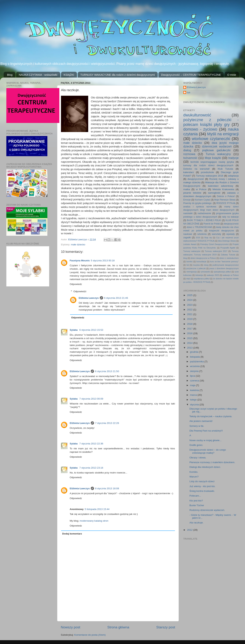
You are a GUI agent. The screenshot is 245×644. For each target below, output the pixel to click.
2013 (190, 348)
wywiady (230, 234)
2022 (190, 310)
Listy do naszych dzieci (202, 481)
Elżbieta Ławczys (89, 298)
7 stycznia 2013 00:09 (91, 399)
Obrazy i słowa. (198, 458)
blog (185, 258)
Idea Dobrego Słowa (227, 241)
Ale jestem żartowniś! (201, 421)
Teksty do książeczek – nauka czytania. (211, 416)
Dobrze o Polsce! (226, 196)
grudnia (194, 352)
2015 (190, 338)
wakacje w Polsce (231, 275)
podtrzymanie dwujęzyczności (226, 265)
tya (189, 92)
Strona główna (118, 627)
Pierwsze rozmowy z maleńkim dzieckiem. (212, 462)
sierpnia (195, 371)
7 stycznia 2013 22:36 (91, 444)
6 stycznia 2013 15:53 (91, 330)
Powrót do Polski (212, 224)
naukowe (188, 234)
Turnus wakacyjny (218, 154)
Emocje (187, 200)
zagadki (187, 238)
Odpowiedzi (80, 291)
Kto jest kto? (196, 501)
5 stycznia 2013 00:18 (103, 261)
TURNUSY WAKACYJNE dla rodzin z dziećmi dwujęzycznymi (118, 75)
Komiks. (194, 472)
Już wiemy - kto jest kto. (202, 486)
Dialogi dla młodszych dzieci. (205, 467)
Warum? (194, 477)
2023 (190, 305)
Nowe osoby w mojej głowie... (206, 440)
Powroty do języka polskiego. (198, 203)
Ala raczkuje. (196, 523)
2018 (198, 238)
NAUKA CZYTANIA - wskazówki (38, 75)
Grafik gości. (196, 445)
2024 (190, 300)
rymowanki (205, 272)
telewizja (199, 275)
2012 (190, 530)
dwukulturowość (197, 115)
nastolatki (188, 213)
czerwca (195, 381)
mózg (206, 265)
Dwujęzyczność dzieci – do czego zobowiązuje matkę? (208, 451)
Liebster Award (190, 244)
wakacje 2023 (213, 275)
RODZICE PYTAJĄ (226, 203)
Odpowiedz (76, 284)
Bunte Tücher (197, 505)
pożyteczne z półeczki (196, 268)
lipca (193, 376)
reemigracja (191, 272)
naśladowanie (204, 213)
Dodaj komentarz (72, 534)
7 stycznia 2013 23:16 (91, 468)
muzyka (196, 265)
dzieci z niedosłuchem (229, 258)
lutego (194, 400)
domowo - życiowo (200, 129)
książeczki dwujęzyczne (222, 231)
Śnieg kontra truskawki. (202, 491)
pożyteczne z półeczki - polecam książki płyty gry (211, 122)
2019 (190, 319)
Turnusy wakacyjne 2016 (210, 176)
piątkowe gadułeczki (216, 150)
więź (188, 279)
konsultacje (201, 262)
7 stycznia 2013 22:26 (107, 423)
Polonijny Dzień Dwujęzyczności (215, 244)
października (197, 362)
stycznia (195, 405)
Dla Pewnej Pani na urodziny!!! (206, 431)
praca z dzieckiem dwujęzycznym (224, 268)
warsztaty (216, 234)
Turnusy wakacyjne (192, 251)
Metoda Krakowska (223, 189)
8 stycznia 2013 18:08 (107, 488)
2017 (190, 329)
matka (187, 189)
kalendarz (189, 172)
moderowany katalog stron (94, 521)
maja (193, 385)
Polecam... (195, 496)
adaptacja (233, 176)
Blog (10, 75)
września (195, 366)
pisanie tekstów (192, 193)
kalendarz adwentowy (221, 186)
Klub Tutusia (225, 169)
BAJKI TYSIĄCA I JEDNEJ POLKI (204, 220)
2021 (190, 314)
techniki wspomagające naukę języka (212, 162)
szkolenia (202, 234)
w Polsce (201, 189)
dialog (187, 150)
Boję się (208, 238)
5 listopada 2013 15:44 (97, 509)
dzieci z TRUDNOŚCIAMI (199, 227)
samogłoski (214, 193)
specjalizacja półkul (222, 272)
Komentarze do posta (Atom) (90, 635)
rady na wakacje (230, 217)
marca (194, 395)
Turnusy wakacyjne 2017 (216, 251)
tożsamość (190, 158)
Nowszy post (71, 627)
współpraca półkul (202, 279)
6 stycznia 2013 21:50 (107, 371)
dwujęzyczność (196, 179)
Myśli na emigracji (223, 134)
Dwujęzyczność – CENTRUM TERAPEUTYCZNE (191, 75)
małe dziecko (78, 245)
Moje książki (213, 158)
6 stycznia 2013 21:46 (116, 298)
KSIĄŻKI (69, 75)
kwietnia (195, 390)
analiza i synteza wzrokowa (200, 207)
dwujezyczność (231, 224)
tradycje (233, 158)
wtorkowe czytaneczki (211, 139)
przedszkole (207, 172)
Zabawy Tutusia (228, 255)
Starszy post (166, 627)
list (188, 265)
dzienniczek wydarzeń (217, 146)
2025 (190, 295)
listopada (195, 357)
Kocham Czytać (202, 200)
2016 (190, 333)
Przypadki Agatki (228, 248)
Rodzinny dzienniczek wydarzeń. (207, 510)
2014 (190, 343)
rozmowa (189, 154)
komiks (189, 262)
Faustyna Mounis (80, 261)
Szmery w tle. (197, 426)
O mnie (232, 75)
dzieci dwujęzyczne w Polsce (203, 258)
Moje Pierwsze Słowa (225, 200)
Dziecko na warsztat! (196, 169)
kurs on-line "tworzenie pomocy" (224, 262)
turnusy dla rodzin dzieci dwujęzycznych (208, 165)
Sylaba (74, 330)
